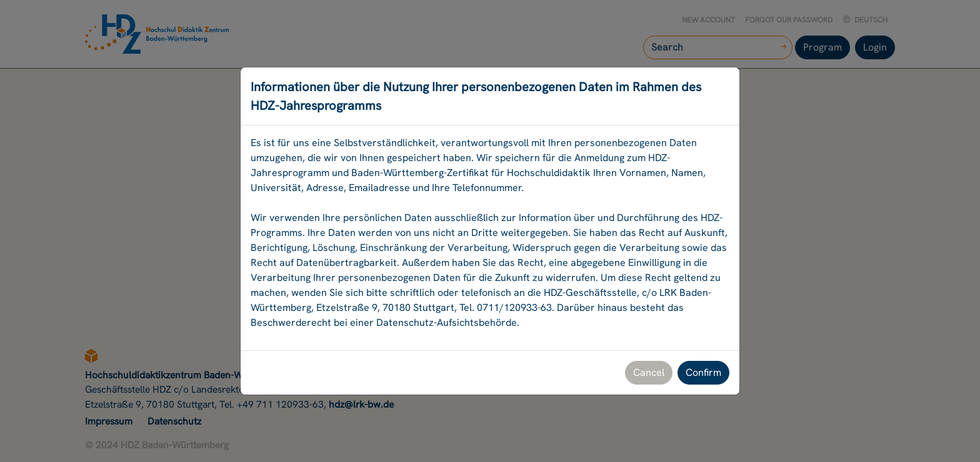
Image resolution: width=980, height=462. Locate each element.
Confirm (703, 372)
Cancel (649, 372)
